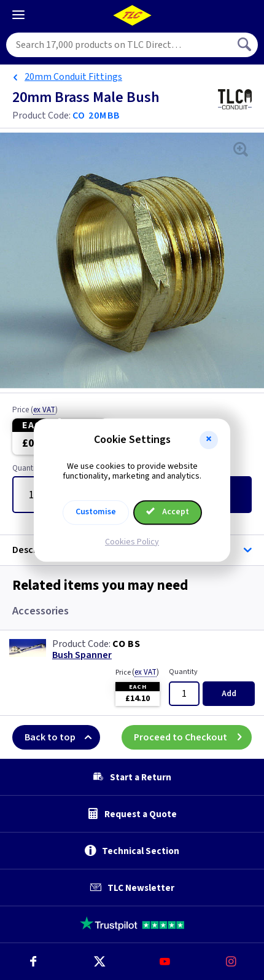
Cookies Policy (132, 542)
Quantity (183, 672)
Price (35, 410)
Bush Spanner (82, 655)
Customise (96, 512)
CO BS (126, 644)
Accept (168, 512)
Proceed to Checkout (193, 737)
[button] (209, 440)
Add (229, 694)
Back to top (62, 737)
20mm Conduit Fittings (73, 77)
